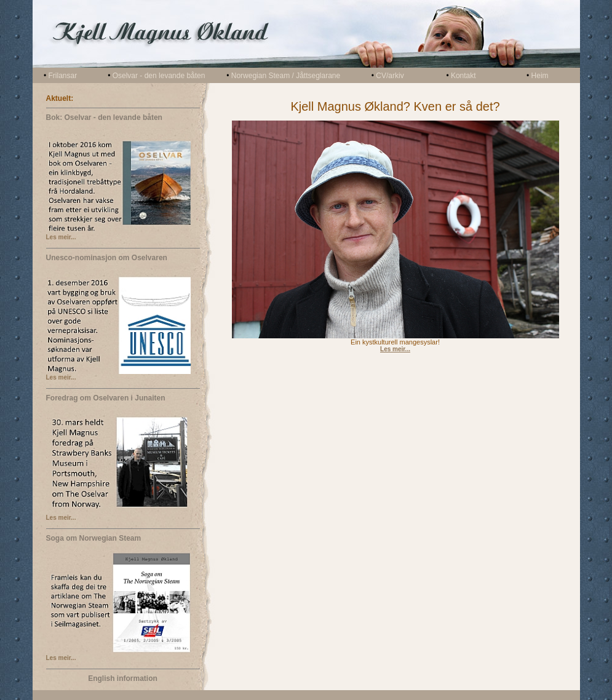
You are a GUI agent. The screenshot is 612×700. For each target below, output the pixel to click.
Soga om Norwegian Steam (94, 538)
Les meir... (61, 237)
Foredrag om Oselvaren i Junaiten (106, 398)
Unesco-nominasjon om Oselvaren (107, 258)
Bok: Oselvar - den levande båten (104, 117)
